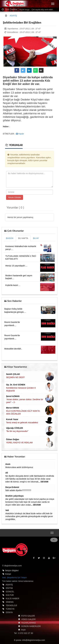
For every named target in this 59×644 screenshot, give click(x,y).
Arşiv (23, 630)
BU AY (36, 238)
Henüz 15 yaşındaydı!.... (16, 266)
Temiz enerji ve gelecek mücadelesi (22, 422)
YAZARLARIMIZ (28, 623)
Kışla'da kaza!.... (13, 285)
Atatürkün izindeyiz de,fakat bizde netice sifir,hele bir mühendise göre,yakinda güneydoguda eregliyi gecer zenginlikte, (29, 516)
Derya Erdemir (12, 487)
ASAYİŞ (13, 16)
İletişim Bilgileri (12, 571)
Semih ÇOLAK (13, 374)
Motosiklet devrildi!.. (13, 349)
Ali (7, 473)
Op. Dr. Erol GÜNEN (16, 385)
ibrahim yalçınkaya (14, 496)
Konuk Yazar (12, 419)
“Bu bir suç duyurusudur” (17, 431)
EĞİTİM (9, 588)
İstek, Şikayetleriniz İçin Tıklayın (14, 578)
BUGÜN (10, 238)
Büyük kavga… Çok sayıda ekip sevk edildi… (37, 10)
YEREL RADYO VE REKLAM (19, 443)
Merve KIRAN (13, 408)
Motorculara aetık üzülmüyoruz (19, 467)
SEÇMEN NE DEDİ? (15, 377)
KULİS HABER (13, 599)
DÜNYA (9, 612)
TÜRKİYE (10, 609)
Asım (8, 464)
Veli (7, 510)
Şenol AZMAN (13, 396)
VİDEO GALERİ (28, 619)
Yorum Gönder (15, 197)
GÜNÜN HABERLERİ (31, 626)
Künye (8, 574)
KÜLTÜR (10, 595)
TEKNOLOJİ (11, 605)
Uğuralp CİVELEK (15, 428)
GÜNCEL (10, 592)
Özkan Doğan (13, 439)
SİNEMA (10, 602)
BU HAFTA (23, 238)
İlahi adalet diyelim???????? (18, 490)
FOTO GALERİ (28, 616)
